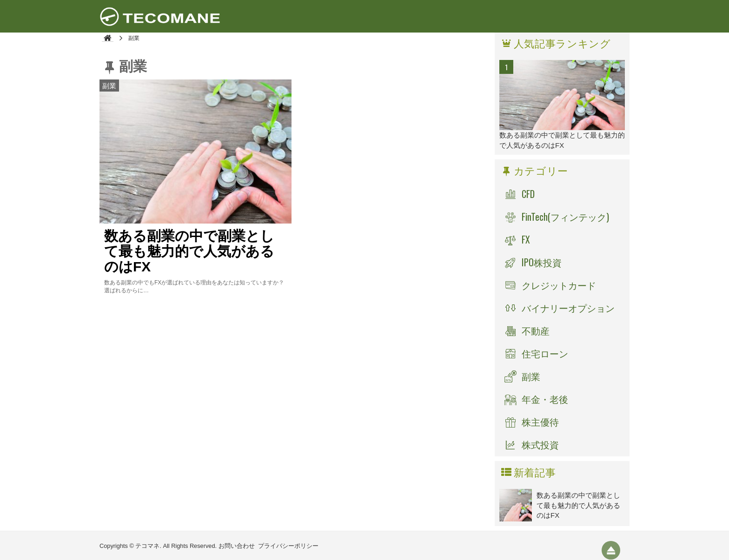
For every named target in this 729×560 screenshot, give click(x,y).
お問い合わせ (237, 546)
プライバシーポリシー (288, 546)
